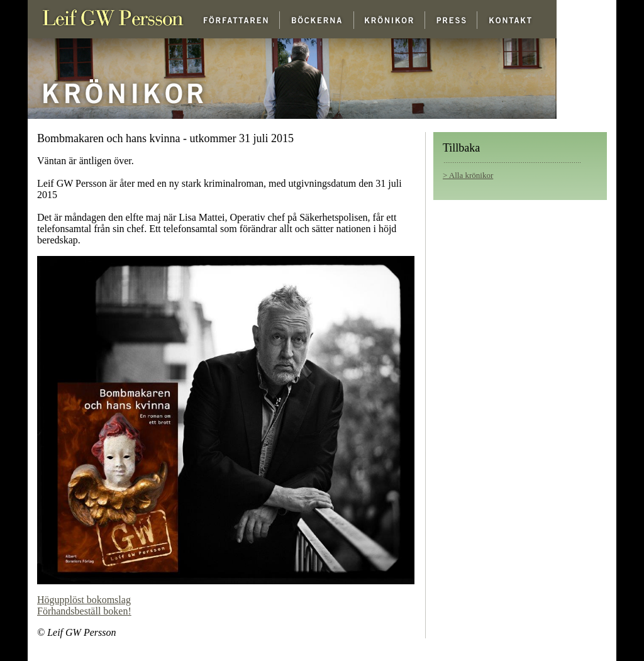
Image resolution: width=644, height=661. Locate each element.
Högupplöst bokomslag (84, 600)
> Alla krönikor (468, 175)
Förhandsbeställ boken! (84, 611)
